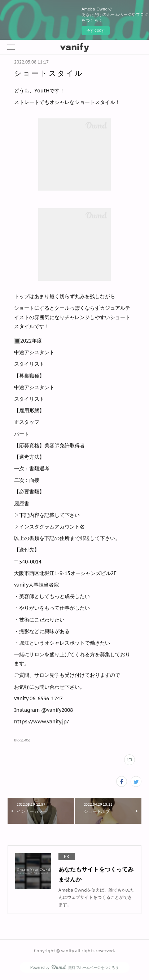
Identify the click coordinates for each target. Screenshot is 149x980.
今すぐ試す (96, 31)
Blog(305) (22, 740)
